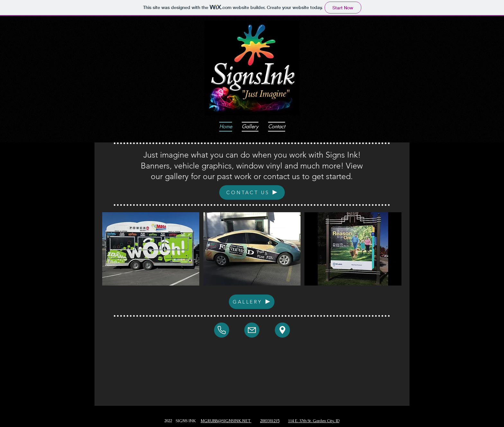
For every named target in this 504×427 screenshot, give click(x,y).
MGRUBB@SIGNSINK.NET (226, 421)
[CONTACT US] (252, 192)
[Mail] (222, 330)
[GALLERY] (252, 302)
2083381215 (270, 421)
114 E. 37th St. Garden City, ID (314, 421)
